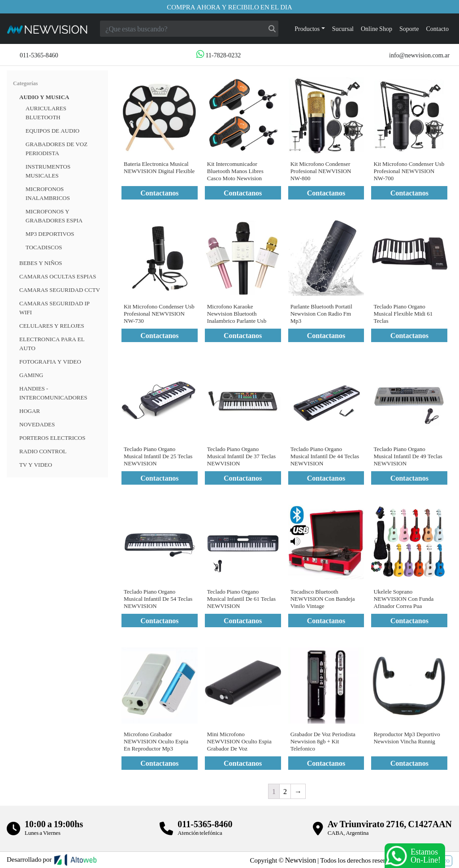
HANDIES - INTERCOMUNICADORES (53, 393)
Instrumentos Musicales (48, 171)
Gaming (31, 375)
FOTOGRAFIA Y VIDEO (50, 361)
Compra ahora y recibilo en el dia (229, 7)
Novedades (37, 424)
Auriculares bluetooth (46, 113)
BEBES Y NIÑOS (41, 263)
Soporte (409, 28)
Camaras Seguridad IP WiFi (54, 308)
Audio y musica (44, 97)
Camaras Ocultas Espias (58, 276)
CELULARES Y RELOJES (52, 325)
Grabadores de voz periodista (56, 148)
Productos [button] (307, 28)
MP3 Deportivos (50, 234)
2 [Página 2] (285, 791)
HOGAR (30, 411)
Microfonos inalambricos (48, 193)
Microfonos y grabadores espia (54, 216)
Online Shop (377, 28)
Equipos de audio (52, 130)
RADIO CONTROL (43, 451)
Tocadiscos (44, 247)
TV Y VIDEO (36, 464)
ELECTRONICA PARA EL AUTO (52, 343)
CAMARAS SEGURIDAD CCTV (60, 290)
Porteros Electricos (52, 438)
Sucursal (343, 28)
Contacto (437, 28)
